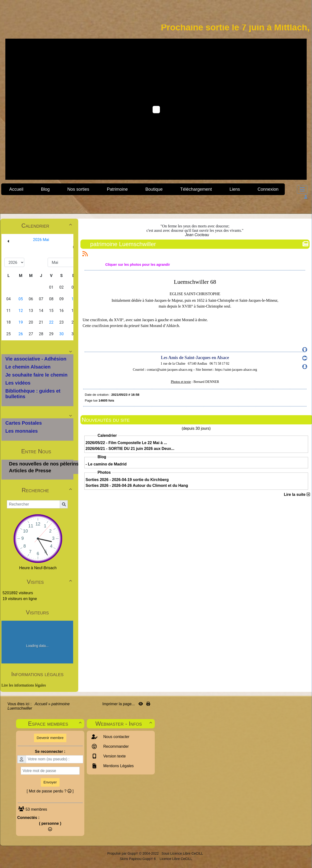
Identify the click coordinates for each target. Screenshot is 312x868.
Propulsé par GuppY (123, 853)
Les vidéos (18, 383)
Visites (50, 582)
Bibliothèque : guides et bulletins (33, 394)
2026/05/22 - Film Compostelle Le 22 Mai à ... (126, 443)
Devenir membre (50, 738)
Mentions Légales (118, 766)
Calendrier (47, 226)
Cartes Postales (24, 423)
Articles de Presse (30, 471)
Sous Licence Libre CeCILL (183, 853)
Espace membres (55, 724)
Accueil (41, 704)
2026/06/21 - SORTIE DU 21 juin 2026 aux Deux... (130, 449)
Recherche (48, 490)
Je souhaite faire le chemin (36, 375)
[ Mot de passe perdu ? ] (50, 791)
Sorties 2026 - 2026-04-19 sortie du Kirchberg (127, 480)
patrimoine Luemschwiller (124, 244)
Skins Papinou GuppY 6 (139, 859)
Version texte (114, 756)
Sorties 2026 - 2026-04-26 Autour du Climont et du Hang (137, 486)
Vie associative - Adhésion (36, 359)
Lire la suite (297, 494)
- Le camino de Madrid (106, 464)
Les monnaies (22, 431)
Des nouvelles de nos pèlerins (44, 464)
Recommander (116, 746)
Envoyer (50, 782)
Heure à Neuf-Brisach (38, 568)
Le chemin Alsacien (28, 367)
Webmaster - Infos (125, 724)
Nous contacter (116, 737)
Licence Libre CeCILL (176, 859)
